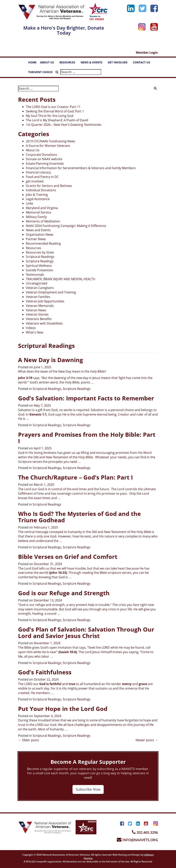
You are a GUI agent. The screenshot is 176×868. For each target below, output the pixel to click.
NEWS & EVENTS (93, 63)
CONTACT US (143, 63)
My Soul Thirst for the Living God (50, 116)
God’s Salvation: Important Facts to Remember (86, 398)
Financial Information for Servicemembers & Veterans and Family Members (81, 168)
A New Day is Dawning (51, 360)
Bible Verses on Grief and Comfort (68, 557)
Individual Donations (41, 190)
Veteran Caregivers (40, 288)
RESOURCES (69, 63)
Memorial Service (38, 212)
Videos (31, 328)
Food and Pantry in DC (42, 177)
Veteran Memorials (40, 306)
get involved (35, 181)
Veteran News (36, 310)
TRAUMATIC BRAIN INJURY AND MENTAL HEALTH (61, 279)
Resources (34, 248)
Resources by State (40, 252)
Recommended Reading (43, 243)
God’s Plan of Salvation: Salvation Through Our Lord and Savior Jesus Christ (86, 633)
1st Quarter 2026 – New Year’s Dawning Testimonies (64, 125)
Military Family (36, 217)
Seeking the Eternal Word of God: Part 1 (55, 111)
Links (30, 203)
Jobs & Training (37, 195)
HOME (32, 62)
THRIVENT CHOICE (40, 72)
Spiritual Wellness (39, 266)
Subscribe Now (88, 789)
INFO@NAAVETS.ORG (137, 840)
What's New (34, 332)
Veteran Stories (37, 314)
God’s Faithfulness (45, 672)
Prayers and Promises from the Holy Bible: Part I (87, 438)
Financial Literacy (38, 172)
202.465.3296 (145, 832)
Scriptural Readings (40, 257)
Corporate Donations (41, 155)
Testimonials (35, 275)
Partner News (36, 239)
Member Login (147, 52)
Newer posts (147, 740)
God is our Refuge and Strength (64, 593)
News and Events (38, 230)
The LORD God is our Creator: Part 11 (53, 107)
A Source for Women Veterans (48, 146)
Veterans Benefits (39, 319)
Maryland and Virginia (42, 208)
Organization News (40, 234)
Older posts (29, 740)
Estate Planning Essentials (45, 164)
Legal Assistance (38, 199)
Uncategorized (37, 283)
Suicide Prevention (40, 270)
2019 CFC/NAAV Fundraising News (51, 141)
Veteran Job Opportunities (45, 301)
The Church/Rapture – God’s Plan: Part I (75, 477)
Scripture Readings (40, 261)
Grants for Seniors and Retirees (49, 186)
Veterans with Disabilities (44, 323)
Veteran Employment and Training (51, 292)
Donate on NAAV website (44, 159)
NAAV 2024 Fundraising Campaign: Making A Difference (66, 226)
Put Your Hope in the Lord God (63, 709)
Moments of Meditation (43, 221)
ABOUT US (49, 63)
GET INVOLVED (119, 63)
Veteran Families (38, 297)
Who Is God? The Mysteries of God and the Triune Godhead (79, 517)
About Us (33, 150)
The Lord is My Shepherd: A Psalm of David (57, 120)
